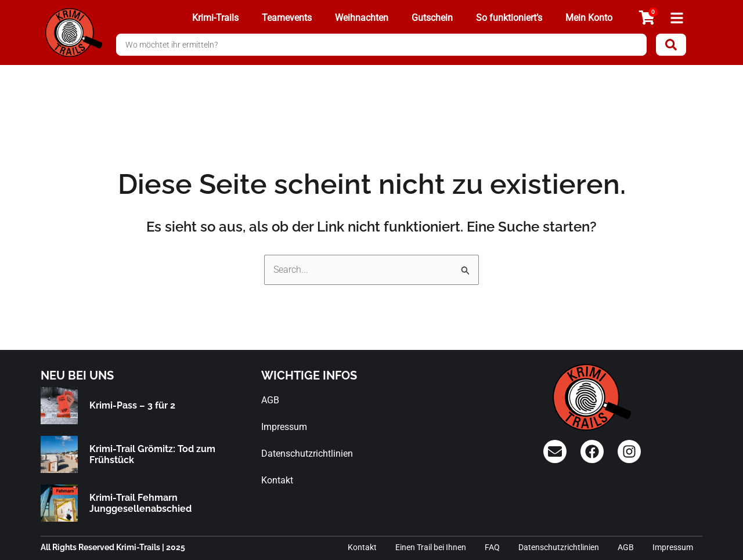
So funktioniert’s (509, 18)
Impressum (284, 427)
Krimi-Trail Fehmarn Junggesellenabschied (140, 503)
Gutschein (432, 18)
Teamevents (287, 18)
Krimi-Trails (215, 18)
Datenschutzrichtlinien (307, 454)
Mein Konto (589, 18)
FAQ (492, 547)
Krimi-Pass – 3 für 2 (132, 405)
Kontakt (277, 480)
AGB (270, 400)
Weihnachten (362, 18)
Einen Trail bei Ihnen (431, 547)
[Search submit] (671, 45)
